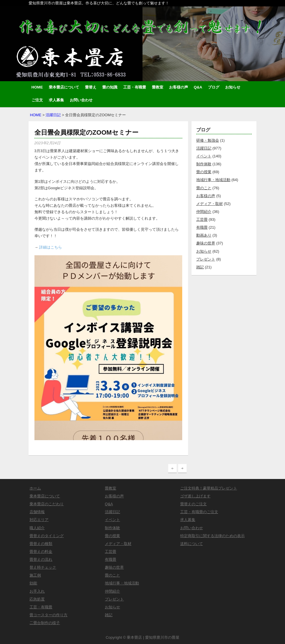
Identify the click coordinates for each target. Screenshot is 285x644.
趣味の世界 (206, 243)
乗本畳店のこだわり (47, 504)
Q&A (198, 87)
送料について (192, 544)
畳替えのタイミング (47, 536)
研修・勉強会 (208, 140)
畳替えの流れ (41, 559)
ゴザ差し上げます (195, 496)
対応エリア (39, 520)
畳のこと (204, 188)
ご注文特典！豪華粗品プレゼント (209, 488)
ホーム (35, 488)
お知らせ (233, 87)
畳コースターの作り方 (48, 615)
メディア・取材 (210, 204)
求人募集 (56, 100)
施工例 (35, 575)
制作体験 (204, 164)
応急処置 (37, 599)
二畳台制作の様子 (45, 623)
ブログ (214, 87)
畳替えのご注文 (193, 504)
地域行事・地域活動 (213, 180)
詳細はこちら (51, 247)
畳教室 (158, 87)
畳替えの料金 (41, 552)
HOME (37, 87)
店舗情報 (37, 512)
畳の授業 (204, 172)
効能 (33, 583)
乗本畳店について (64, 87)
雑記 (200, 267)
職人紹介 (37, 528)
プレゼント (206, 259)
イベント (204, 156)
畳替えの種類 (41, 544)
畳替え (91, 87)
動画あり (204, 235)
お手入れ (37, 591)
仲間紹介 (204, 212)
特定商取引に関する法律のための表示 (212, 536)
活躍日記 (53, 115)
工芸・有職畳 (135, 87)
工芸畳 (202, 219)
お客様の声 (179, 87)
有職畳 (202, 227)
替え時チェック (43, 567)
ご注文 (37, 100)
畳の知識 (110, 87)
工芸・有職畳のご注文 (199, 512)
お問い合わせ (81, 100)
